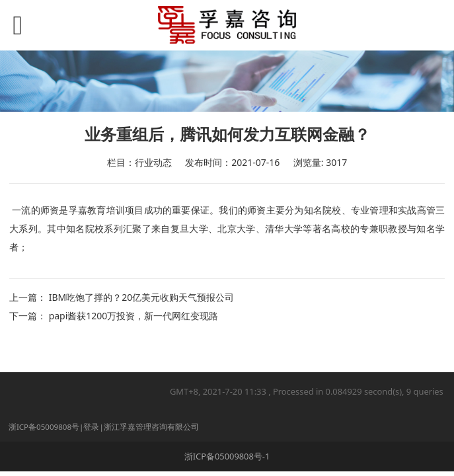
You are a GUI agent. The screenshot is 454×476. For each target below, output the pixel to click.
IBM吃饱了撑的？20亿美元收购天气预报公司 (142, 297)
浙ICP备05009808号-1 (227, 456)
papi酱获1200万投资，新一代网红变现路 (134, 316)
